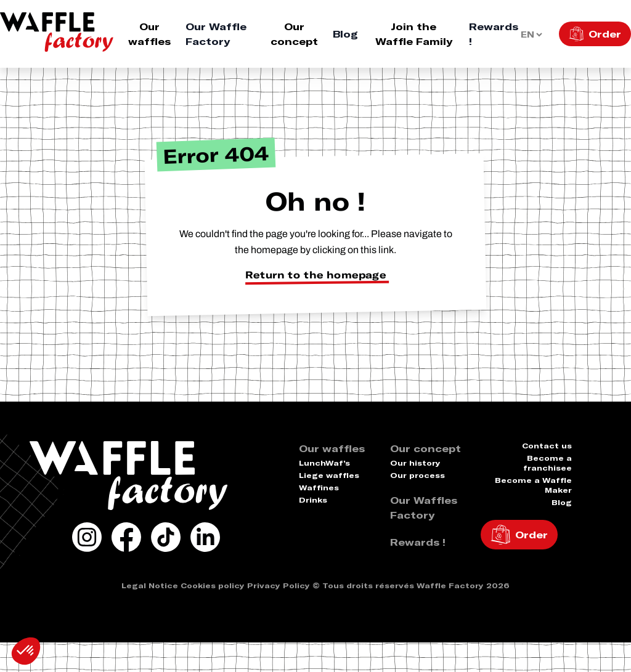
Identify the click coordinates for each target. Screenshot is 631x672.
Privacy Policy (279, 585)
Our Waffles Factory (424, 508)
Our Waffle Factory (216, 34)
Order (605, 34)
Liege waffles (329, 475)
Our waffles (149, 34)
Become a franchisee (548, 463)
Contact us (547, 446)
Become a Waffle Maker (533, 485)
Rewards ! (494, 34)
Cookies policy (213, 585)
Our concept (294, 34)
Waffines (319, 488)
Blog (345, 34)
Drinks (313, 500)
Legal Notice (150, 585)
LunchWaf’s (324, 463)
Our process (417, 475)
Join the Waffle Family (414, 34)
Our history (415, 463)
